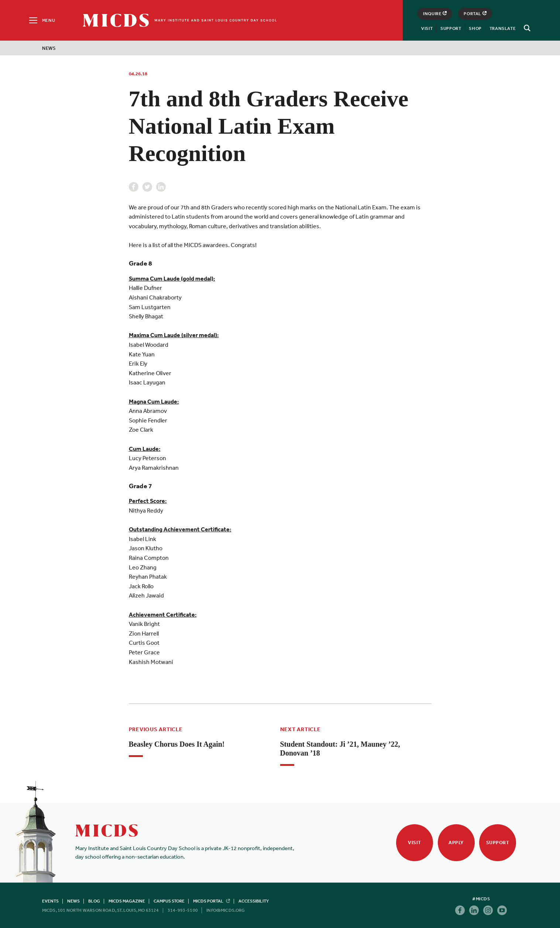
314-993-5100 (183, 910)
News (49, 48)
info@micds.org (226, 910)
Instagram (488, 910)
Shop (475, 28)
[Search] (526, 28)
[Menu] (42, 20)
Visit (427, 28)
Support (451, 28)
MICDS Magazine (127, 901)
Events (50, 901)
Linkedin (161, 187)
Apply (456, 843)
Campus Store (169, 901)
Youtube (502, 910)
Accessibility (254, 901)
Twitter (147, 187)
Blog (94, 901)
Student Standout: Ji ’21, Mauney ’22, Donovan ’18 (340, 749)
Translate (503, 28)
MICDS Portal (212, 901)
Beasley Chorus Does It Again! (177, 744)
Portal (475, 14)
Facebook (134, 187)
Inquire (435, 14)
